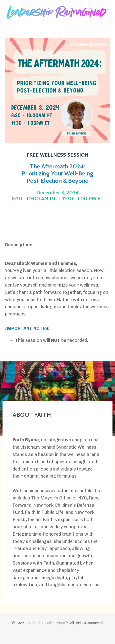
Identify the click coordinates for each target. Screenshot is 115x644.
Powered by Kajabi (58, 631)
